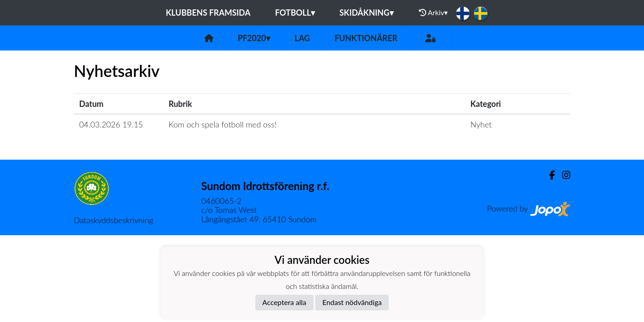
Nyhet (481, 124)
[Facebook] (549, 175)
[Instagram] (563, 175)
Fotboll (295, 13)
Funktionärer (366, 38)
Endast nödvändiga (352, 302)
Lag (303, 38)
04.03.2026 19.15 (111, 124)
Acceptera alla (284, 302)
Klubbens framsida (208, 13)
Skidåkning (366, 13)
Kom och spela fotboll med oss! (222, 124)
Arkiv (433, 13)
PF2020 (254, 38)
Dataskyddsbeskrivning (113, 220)
